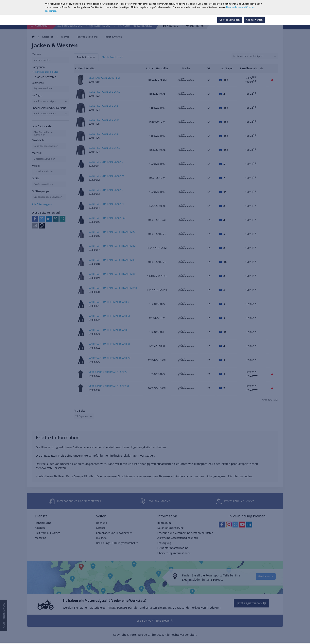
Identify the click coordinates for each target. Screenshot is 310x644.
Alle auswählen (254, 20)
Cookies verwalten (230, 20)
